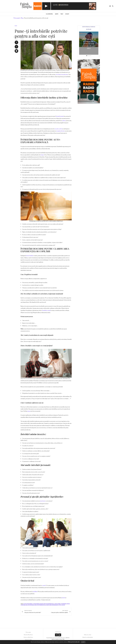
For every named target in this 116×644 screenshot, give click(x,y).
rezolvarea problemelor (52, 605)
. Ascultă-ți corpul (46, 311)
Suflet (67, 14)
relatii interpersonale (40, 605)
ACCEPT (83, 642)
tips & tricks (62, 605)
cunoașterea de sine (38, 604)
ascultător (35, 592)
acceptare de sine (60, 131)
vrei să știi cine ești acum (62, 75)
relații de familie (30, 605)
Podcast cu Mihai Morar (28, 637)
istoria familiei (30, 256)
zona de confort (58, 129)
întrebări (64, 604)
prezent (63, 598)
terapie (42, 155)
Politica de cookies (88, 635)
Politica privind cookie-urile (74, 642)
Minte (57, 14)
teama (29, 411)
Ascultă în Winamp (63, 5)
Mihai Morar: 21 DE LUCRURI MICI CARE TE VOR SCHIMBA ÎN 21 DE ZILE (89, 44)
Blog (22, 18)
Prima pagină (17, 18)
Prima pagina (28, 632)
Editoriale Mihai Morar (28, 635)
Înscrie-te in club (28, 640)
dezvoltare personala (49, 604)
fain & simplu (58, 604)
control (44, 586)
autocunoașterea (28, 604)
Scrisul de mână (60, 116)
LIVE (55, 5)
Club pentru (49, 14)
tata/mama (43, 501)
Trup (62, 14)
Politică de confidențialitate (88, 637)
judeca (64, 121)
